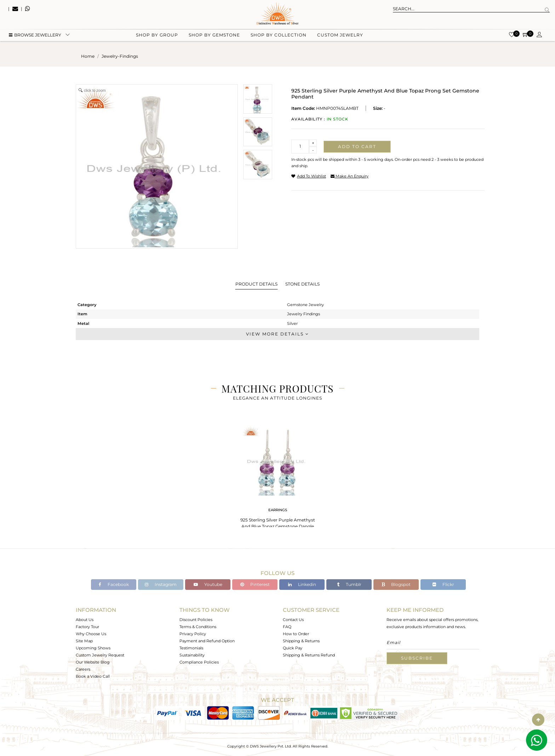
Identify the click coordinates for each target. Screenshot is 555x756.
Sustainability (192, 655)
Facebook (114, 584)
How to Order (296, 634)
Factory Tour (87, 627)
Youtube (208, 584)
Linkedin (302, 584)
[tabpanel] (277, 478)
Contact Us (293, 620)
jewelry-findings (120, 56)
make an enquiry (350, 176)
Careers (83, 669)
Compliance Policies (199, 662)
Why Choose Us (91, 634)
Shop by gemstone (214, 36)
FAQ (287, 627)
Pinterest (255, 584)
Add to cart (357, 146)
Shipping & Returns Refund (309, 655)
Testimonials (191, 648)
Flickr (443, 584)
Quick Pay (293, 648)
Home (88, 56)
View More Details (277, 334)
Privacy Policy (193, 634)
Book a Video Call (93, 676)
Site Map (84, 641)
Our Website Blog (93, 662)
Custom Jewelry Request (100, 655)
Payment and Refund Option (207, 641)
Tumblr (349, 584)
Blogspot (396, 584)
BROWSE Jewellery (35, 36)
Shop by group (157, 36)
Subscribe (417, 658)
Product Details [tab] (256, 284)
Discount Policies (196, 620)
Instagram (161, 584)
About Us (85, 620)
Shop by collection (279, 36)
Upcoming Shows (93, 648)
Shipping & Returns (301, 641)
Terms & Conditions (198, 627)
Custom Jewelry (340, 36)
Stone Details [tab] (302, 284)
